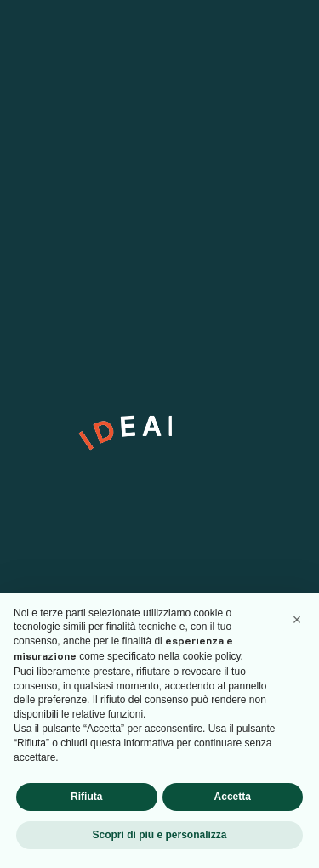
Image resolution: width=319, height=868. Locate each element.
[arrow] (269, 498)
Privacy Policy (140, 543)
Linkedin (38, 212)
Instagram (43, 192)
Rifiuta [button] (86, 797)
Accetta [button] (233, 797)
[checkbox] (38, 541)
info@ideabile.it (57, 298)
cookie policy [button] (212, 656)
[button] (297, 620)
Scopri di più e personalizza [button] (159, 835)
